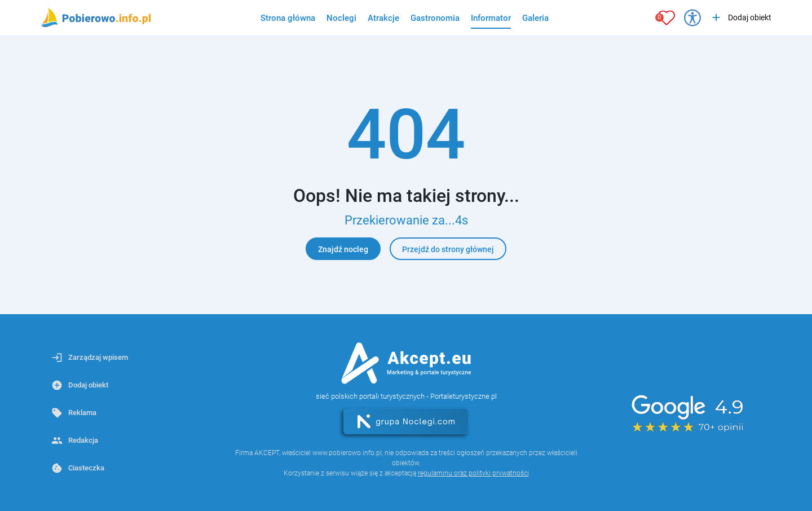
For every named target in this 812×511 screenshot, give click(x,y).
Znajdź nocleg (343, 249)
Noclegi (341, 18)
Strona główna (288, 18)
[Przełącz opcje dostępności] (692, 17)
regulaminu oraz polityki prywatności (473, 473)
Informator (491, 18)
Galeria (535, 18)
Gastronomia (435, 18)
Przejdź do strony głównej (448, 249)
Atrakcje (383, 18)
